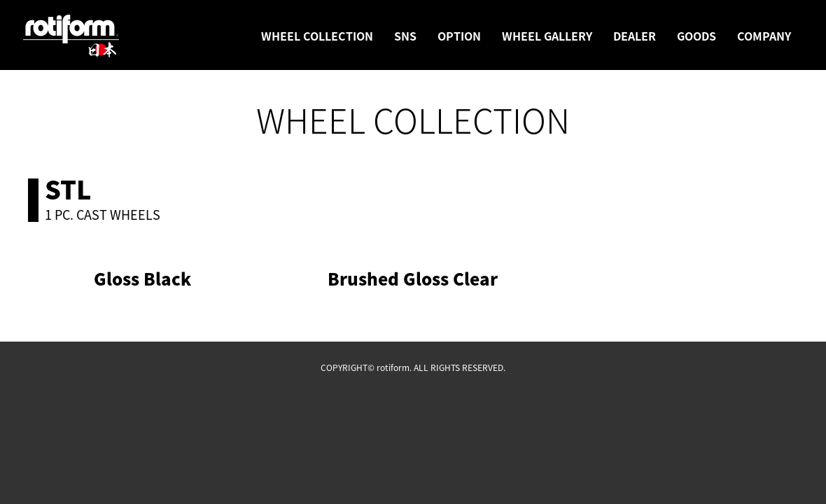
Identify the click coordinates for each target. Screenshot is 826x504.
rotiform (71, 36)
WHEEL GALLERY (547, 36)
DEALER (635, 36)
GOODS (696, 36)
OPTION (459, 36)
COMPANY (764, 36)
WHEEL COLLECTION (317, 36)
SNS (405, 36)
